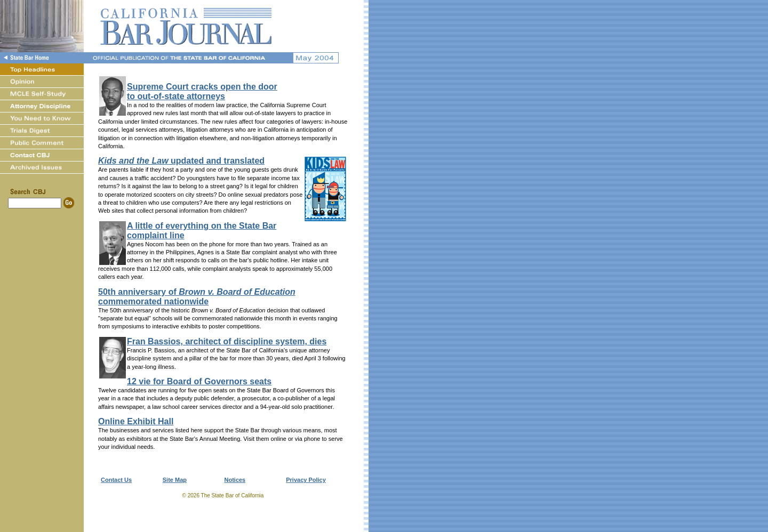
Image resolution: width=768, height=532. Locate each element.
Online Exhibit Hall (136, 421)
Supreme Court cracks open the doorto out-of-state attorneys (202, 91)
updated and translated (181, 161)
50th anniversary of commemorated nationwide (197, 297)
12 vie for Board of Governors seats (199, 381)
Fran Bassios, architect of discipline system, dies (227, 341)
